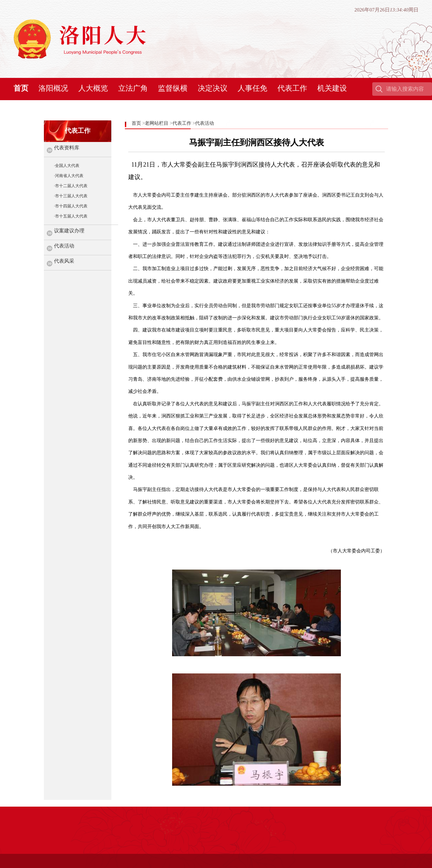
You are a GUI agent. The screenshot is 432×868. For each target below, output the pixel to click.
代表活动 (64, 246)
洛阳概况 (53, 88)
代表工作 (292, 88)
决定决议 (213, 88)
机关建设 (332, 88)
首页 (21, 88)
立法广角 (133, 88)
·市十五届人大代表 (71, 216)
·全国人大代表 (67, 166)
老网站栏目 (157, 123)
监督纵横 (173, 88)
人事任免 (252, 88)
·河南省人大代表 (69, 176)
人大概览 (93, 88)
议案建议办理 (69, 231)
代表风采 (64, 261)
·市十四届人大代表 (71, 206)
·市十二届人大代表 (71, 186)
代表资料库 (67, 148)
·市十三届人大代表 (71, 196)
